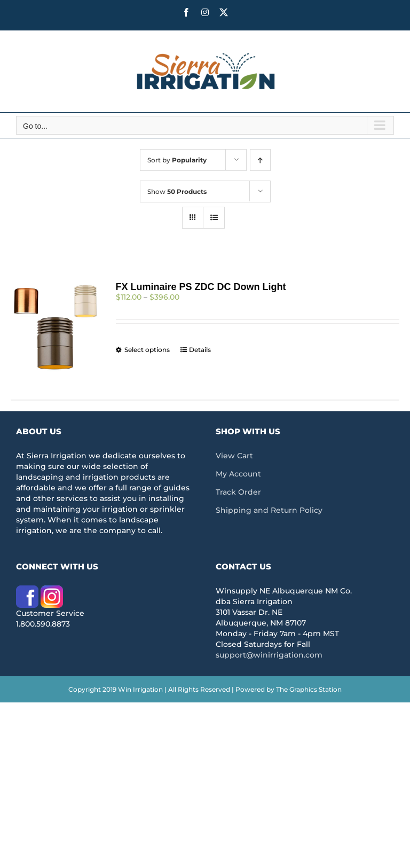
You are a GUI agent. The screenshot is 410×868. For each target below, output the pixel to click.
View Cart (234, 456)
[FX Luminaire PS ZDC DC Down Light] (55, 327)
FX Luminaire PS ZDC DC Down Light (201, 287)
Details (200, 350)
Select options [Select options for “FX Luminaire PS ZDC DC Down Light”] (147, 350)
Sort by (177, 160)
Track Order (238, 492)
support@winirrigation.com (269, 655)
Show (177, 191)
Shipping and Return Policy (269, 510)
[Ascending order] (260, 160)
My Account (238, 474)
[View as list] (214, 218)
